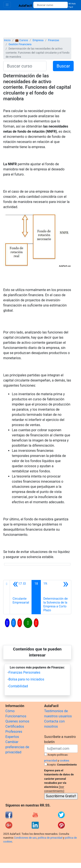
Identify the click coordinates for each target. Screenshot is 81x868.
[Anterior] (21, 597)
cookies (64, 761)
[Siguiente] (56, 597)
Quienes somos (17, 721)
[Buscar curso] (50, 5)
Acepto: (52, 765)
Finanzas (53, 40)
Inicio (7, 40)
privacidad (51, 761)
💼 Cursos (21, 40)
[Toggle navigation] (7, 5)
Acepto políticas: (58, 755)
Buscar (63, 66)
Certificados (15, 726)
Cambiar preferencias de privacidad (17, 747)
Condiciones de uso (25, 838)
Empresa (38, 40)
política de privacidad (50, 838)
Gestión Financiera (20, 44)
